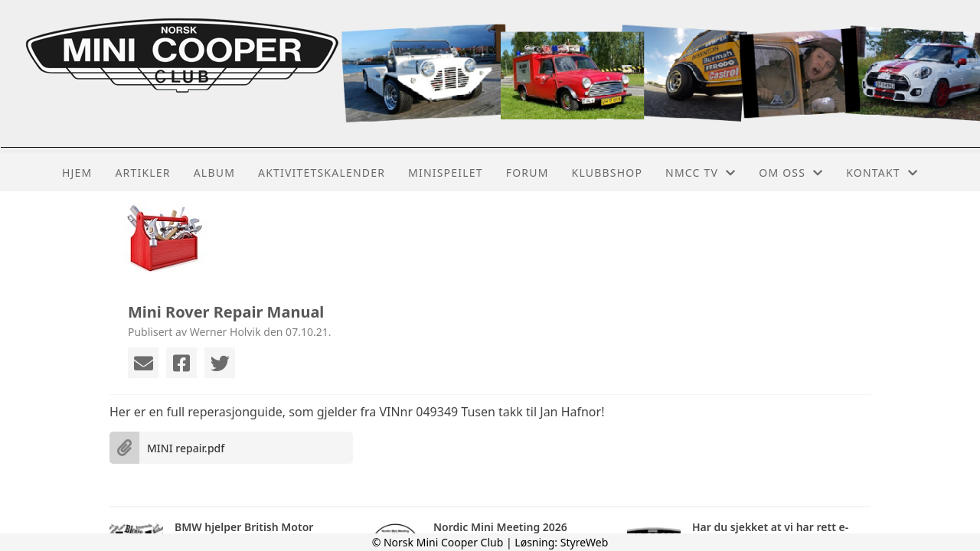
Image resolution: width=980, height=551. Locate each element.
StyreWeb (585, 542)
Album (214, 173)
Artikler (142, 173)
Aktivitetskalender (322, 173)
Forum (528, 173)
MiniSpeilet (446, 173)
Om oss (791, 173)
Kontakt (882, 173)
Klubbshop (608, 173)
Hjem (77, 173)
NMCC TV (701, 173)
